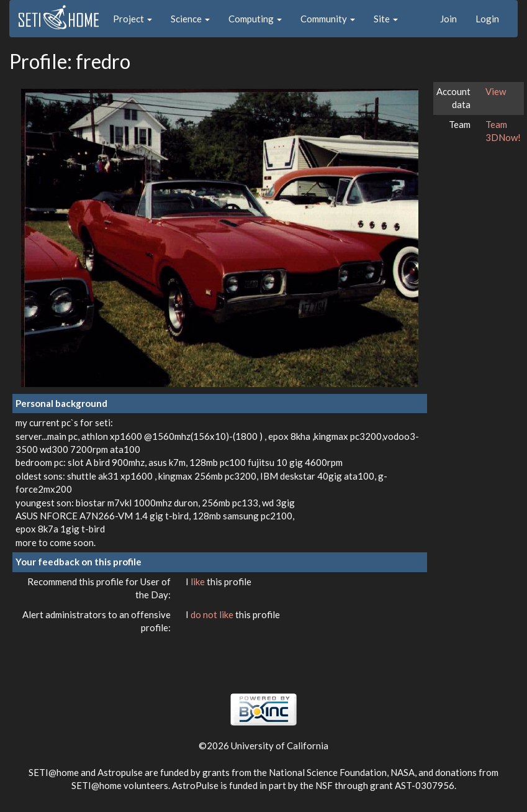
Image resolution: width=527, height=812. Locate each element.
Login (487, 19)
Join (448, 19)
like (199, 582)
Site (386, 19)
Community (328, 19)
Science (190, 19)
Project (133, 19)
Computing (255, 19)
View (496, 91)
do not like (213, 614)
